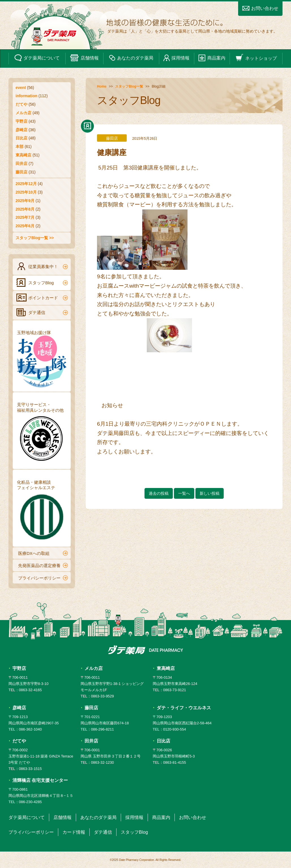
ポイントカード (42, 298)
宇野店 (21, 121)
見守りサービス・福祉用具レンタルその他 (42, 433)
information (26, 96)
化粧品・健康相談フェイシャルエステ (42, 511)
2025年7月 (25, 217)
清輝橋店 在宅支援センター (40, 780)
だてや (21, 104)
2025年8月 (25, 209)
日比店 (21, 138)
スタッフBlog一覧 (129, 86)
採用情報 (176, 58)
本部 (20, 147)
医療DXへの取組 (43, 553)
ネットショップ (256, 58)
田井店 (21, 164)
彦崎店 (21, 130)
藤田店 (21, 172)
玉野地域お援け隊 (42, 359)
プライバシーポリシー (43, 578)
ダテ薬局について (37, 58)
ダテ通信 (42, 312)
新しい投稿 (210, 493)
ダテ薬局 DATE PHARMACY (145, 650)
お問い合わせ (260, 8)
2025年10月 (26, 192)
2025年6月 (25, 226)
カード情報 (74, 832)
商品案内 (212, 58)
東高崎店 (23, 155)
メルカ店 (23, 113)
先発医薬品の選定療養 (43, 565)
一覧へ (184, 493)
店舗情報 (84, 58)
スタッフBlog (42, 283)
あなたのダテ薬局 (131, 58)
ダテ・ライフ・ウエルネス (184, 708)
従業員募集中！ (42, 266)
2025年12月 (26, 184)
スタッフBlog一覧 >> (35, 238)
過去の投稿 (159, 493)
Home (102, 86)
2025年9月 (25, 201)
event (21, 88)
